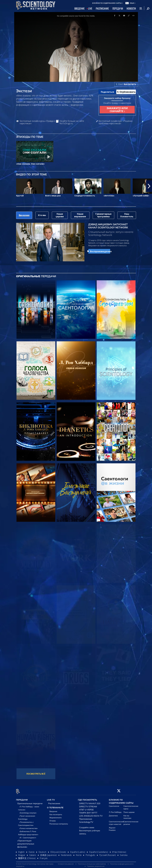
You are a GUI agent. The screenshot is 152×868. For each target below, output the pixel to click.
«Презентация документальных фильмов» (26, 842)
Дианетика (113, 814)
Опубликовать (126, 92)
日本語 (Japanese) (48, 854)
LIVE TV (51, 798)
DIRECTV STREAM (88, 805)
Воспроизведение (99, 251)
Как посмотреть (56, 813)
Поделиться (107, 92)
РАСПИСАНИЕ (102, 8)
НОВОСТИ (131, 8)
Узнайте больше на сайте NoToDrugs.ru (72, 122)
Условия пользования (66, 862)
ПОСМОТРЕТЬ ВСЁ (36, 774)
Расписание (54, 802)
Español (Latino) (78, 851)
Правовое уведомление (96, 865)
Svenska (124, 854)
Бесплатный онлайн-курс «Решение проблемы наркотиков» (116, 122)
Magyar (22, 854)
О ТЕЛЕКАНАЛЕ (55, 806)
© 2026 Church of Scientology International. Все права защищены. (35, 864)
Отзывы (53, 819)
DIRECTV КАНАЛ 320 (90, 802)
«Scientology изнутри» (28, 811)
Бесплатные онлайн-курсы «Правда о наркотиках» (38, 122)
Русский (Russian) (108, 854)
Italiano (33, 854)
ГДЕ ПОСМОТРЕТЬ (88, 798)
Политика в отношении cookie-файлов (92, 862)
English (21, 851)
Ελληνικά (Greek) (58, 851)
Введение (53, 810)
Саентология (114, 805)
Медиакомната (56, 816)
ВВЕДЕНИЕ (79, 8)
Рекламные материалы (59, 822)
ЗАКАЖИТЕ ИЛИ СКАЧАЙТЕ (117, 110)
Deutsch (42, 851)
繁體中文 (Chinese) (27, 857)
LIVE (90, 8)
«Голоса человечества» (28, 827)
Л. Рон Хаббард (115, 811)
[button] (149, 186)
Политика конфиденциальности (122, 862)
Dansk (32, 851)
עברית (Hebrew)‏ (119, 851)
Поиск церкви (129, 811)
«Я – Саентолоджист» (28, 836)
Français (44, 857)
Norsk (79, 854)
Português (90, 854)
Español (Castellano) (99, 851)
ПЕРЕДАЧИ (118, 8)
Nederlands (66, 854)
